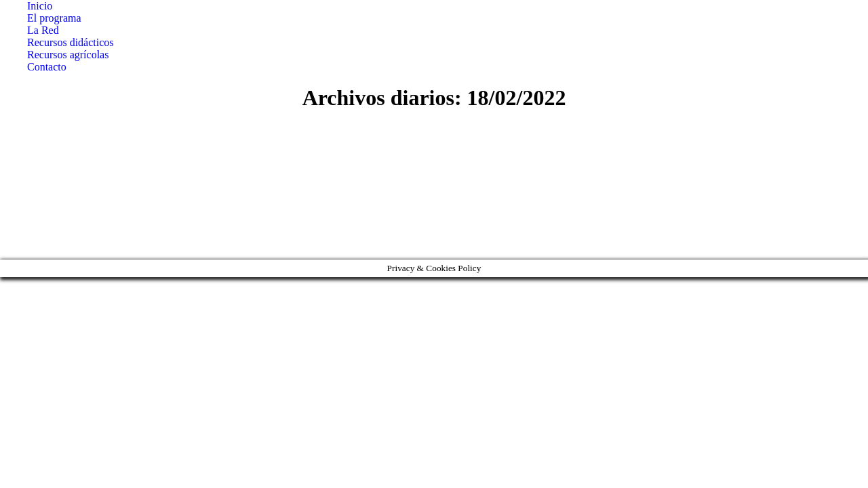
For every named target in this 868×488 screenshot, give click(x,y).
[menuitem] (40, 6)
